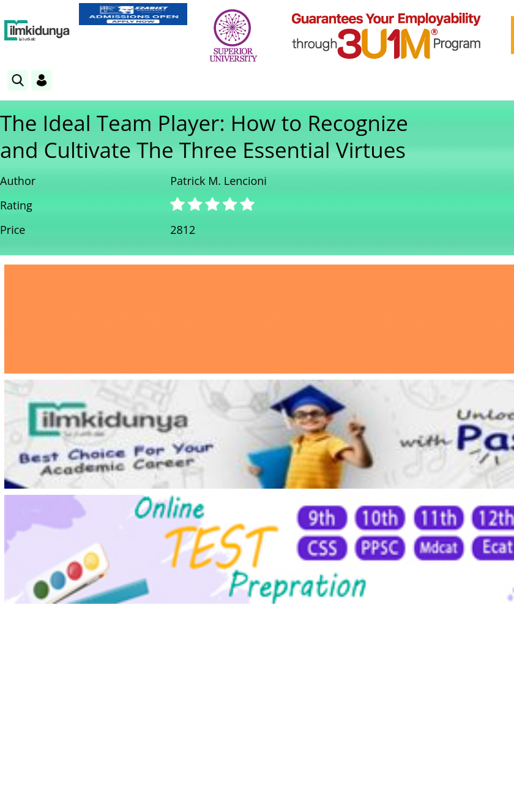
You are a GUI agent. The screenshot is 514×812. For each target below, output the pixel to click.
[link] (133, 14)
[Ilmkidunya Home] (37, 31)
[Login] (42, 80)
